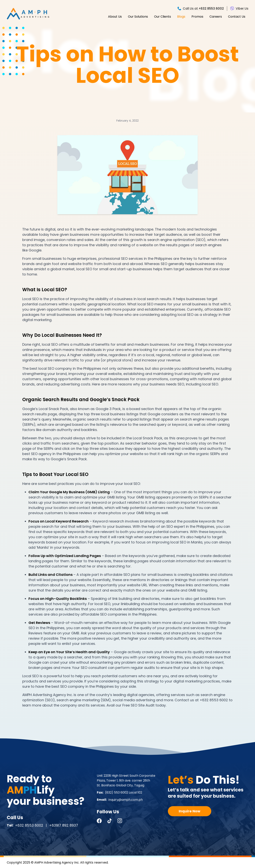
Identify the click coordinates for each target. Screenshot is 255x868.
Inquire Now (190, 811)
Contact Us (237, 17)
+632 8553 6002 (29, 825)
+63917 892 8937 (64, 825)
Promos (197, 17)
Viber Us (242, 8)
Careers (216, 17)
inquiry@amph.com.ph (126, 800)
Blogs (181, 17)
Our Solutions (138, 17)
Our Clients (163, 17)
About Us (115, 17)
